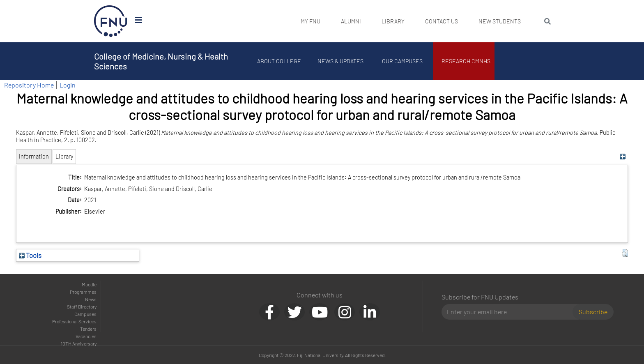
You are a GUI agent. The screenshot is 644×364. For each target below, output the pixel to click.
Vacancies (86, 336)
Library (393, 21)
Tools (30, 255)
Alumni (351, 21)
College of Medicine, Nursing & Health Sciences (161, 61)
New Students (500, 21)
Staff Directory (82, 306)
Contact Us (442, 21)
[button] (625, 253)
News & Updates (340, 61)
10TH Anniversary (79, 343)
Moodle (89, 284)
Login (68, 85)
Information (34, 156)
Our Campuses (402, 61)
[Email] (510, 312)
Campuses (85, 314)
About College (279, 61)
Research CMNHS (466, 61)
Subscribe (593, 312)
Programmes (83, 292)
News (91, 299)
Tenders (88, 329)
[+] (623, 156)
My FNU (310, 21)
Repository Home (29, 85)
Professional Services (74, 321)
